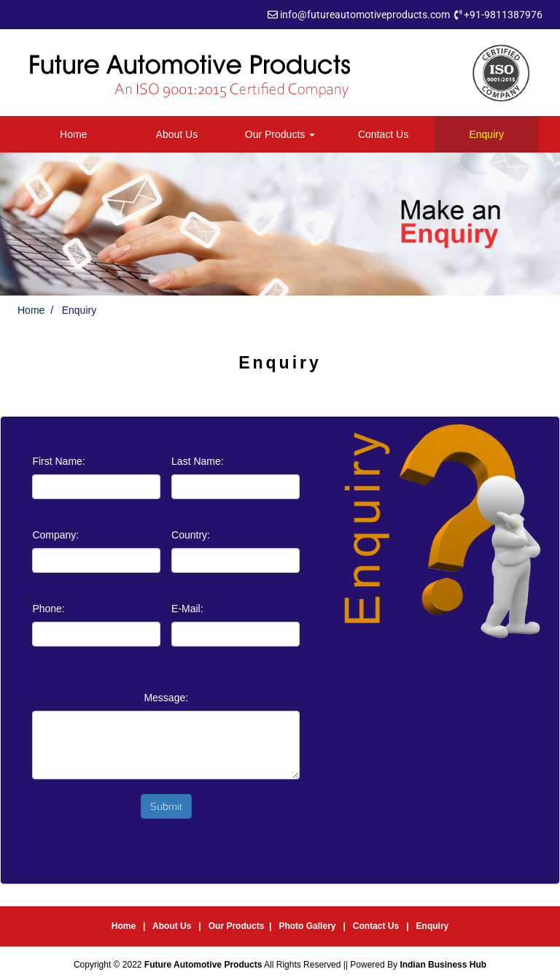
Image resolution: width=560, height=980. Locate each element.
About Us (177, 134)
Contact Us (383, 134)
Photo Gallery (308, 926)
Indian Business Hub (443, 965)
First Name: (58, 461)
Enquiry (486, 134)
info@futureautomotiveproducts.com (365, 15)
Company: (55, 535)
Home (73, 134)
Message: (166, 698)
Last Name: (198, 461)
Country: (191, 535)
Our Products (280, 134)
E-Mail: (187, 609)
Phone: (48, 609)
